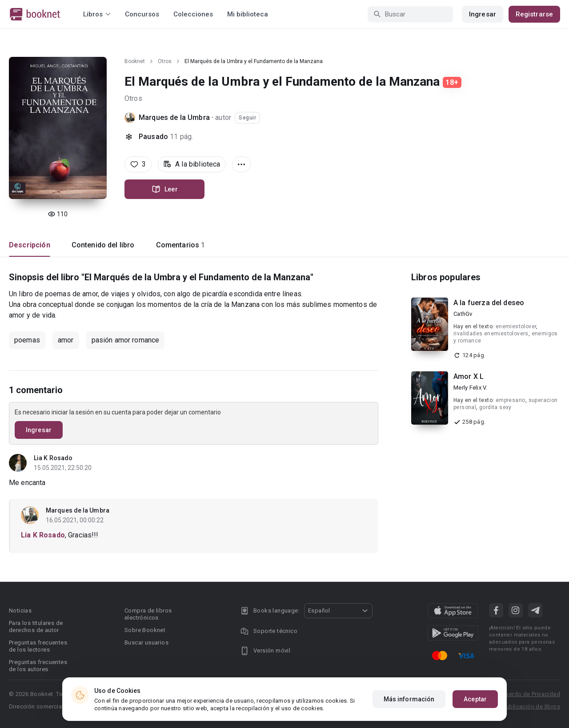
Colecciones (193, 14)
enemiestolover (516, 326)
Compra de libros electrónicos (148, 614)
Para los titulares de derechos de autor (36, 627)
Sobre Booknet (145, 630)
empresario (511, 400)
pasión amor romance (126, 340)
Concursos (142, 14)
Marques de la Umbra (174, 117)
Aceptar (475, 699)
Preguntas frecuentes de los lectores (38, 646)
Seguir (247, 118)
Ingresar (483, 14)
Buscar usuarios (146, 642)
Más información (409, 699)
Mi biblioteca (248, 14)
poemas (27, 340)
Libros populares (446, 277)
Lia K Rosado (53, 458)
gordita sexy (495, 407)
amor (66, 340)
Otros (165, 61)
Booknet (135, 61)
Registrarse (534, 14)
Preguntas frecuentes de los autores (38, 666)
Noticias (20, 611)
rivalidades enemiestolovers (491, 334)
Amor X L (469, 376)
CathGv (463, 314)
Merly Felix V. (471, 388)
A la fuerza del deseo (489, 303)
